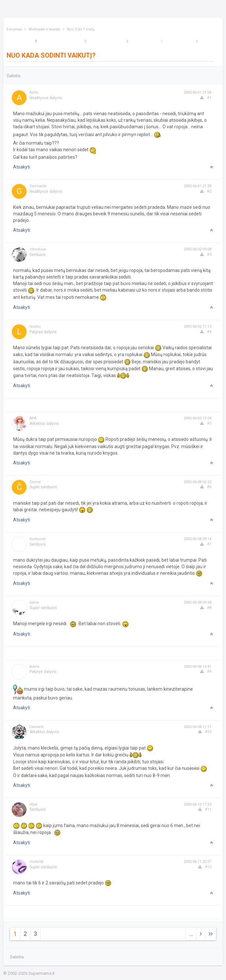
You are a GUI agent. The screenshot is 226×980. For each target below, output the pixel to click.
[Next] (162, 41)
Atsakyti (22, 167)
